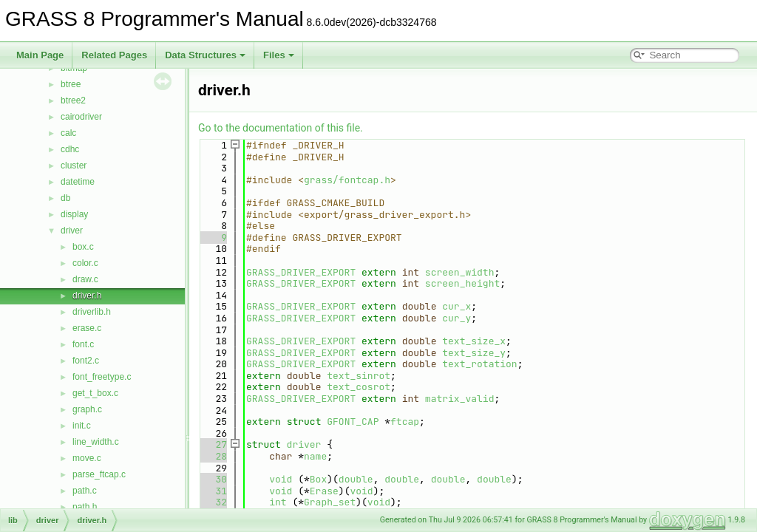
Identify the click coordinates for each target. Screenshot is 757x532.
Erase (324, 491)
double (356, 479)
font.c (83, 344)
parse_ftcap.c (99, 474)
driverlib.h (92, 312)
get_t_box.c (95, 393)
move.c (87, 458)
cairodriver (81, 117)
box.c (83, 247)
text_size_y (474, 353)
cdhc (70, 149)
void (281, 479)
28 (213, 456)
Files (279, 55)
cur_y (456, 318)
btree (71, 84)
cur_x (456, 306)
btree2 (73, 100)
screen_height (462, 283)
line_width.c (96, 442)
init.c (82, 426)
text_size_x (474, 341)
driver (72, 231)
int (278, 502)
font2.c (86, 361)
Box (318, 479)
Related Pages (114, 55)
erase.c (87, 328)
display (74, 214)
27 (213, 444)
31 (213, 491)
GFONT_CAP (353, 422)
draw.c (85, 279)
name (315, 456)
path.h (85, 507)
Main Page (40, 55)
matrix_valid (460, 399)
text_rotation (479, 364)
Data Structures (205, 55)
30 (213, 479)
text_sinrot (359, 376)
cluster (74, 166)
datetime (78, 182)
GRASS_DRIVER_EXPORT (301, 272)
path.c (85, 491)
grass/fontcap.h (347, 180)
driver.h (87, 296)
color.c (85, 263)
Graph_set (330, 502)
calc (68, 133)
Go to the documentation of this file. (281, 128)
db (65, 198)
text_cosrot (359, 387)
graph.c (87, 409)
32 (213, 502)
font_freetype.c (102, 377)
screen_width (460, 272)
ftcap (405, 422)
